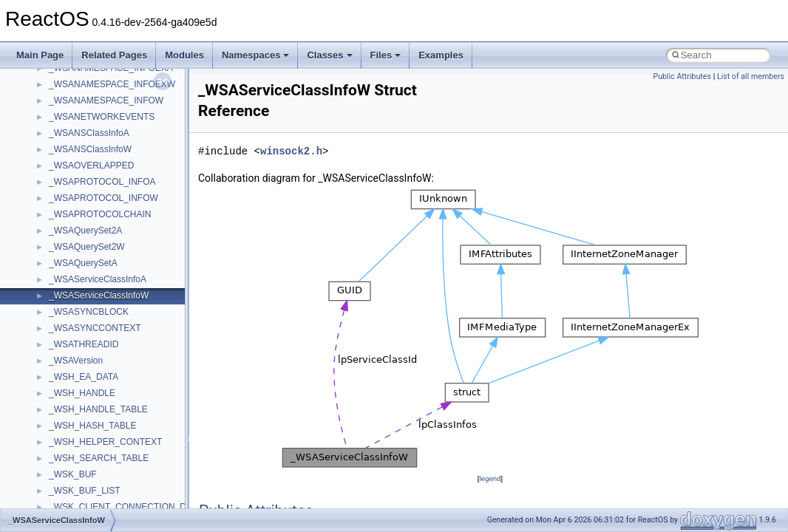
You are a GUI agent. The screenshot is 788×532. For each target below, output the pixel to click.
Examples (441, 55)
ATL (57, 80)
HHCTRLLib (73, 194)
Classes (329, 55)
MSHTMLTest (75, 324)
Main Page (40, 55)
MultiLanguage (78, 421)
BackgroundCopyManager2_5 (108, 129)
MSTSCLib (70, 372)
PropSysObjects (81, 470)
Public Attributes (682, 76)
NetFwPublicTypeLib (89, 454)
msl (56, 356)
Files (386, 55)
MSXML (65, 389)
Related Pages (114, 55)
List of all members (751, 76)
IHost (59, 210)
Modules (184, 55)
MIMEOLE (69, 275)
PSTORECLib (76, 502)
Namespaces (256, 55)
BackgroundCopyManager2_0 (108, 112)
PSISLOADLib (77, 486)
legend (490, 478)
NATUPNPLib (75, 437)
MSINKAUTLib (78, 340)
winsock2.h (291, 151)
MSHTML (68, 307)
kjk (54, 259)
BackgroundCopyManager (100, 96)
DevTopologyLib (80, 161)
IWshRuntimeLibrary (89, 226)
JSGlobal (67, 242)
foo (55, 177)
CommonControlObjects (96, 145)
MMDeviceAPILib (83, 291)
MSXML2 (67, 405)
